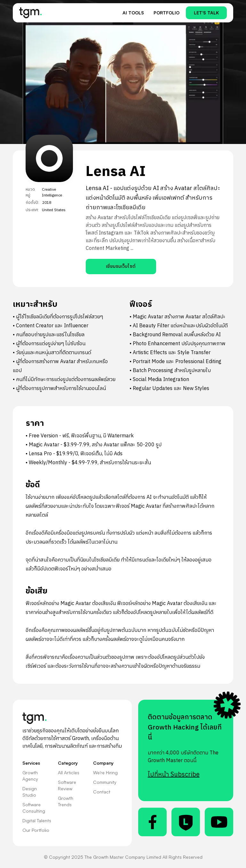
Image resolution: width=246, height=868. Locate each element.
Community (105, 782)
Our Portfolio (36, 830)
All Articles (69, 772)
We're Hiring (105, 772)
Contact (102, 792)
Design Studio (30, 792)
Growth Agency (30, 776)
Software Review (67, 785)
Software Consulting (34, 808)
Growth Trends (66, 801)
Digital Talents (37, 820)
